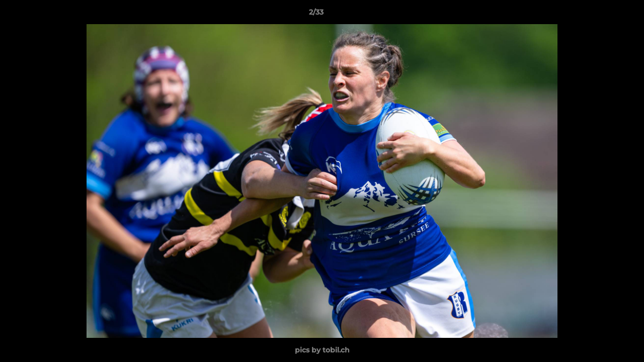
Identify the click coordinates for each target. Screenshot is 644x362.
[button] (602, 15)
